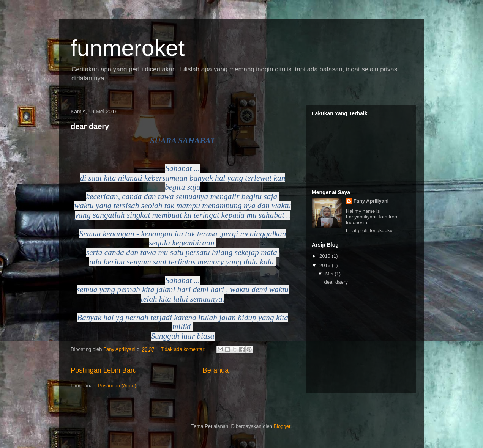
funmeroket (128, 48)
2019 (326, 256)
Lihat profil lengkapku (369, 230)
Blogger (282, 426)
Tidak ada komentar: (184, 349)
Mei (330, 274)
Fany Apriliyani (371, 201)
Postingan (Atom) (117, 386)
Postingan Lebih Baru (104, 370)
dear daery (90, 126)
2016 (326, 265)
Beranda (216, 370)
